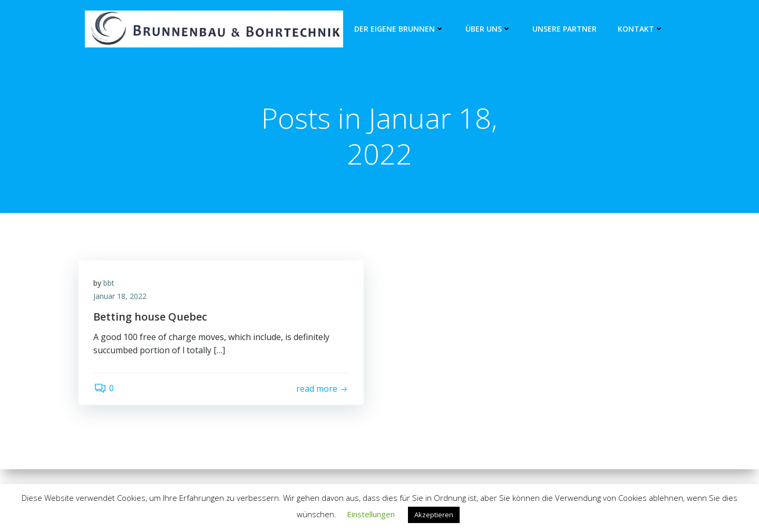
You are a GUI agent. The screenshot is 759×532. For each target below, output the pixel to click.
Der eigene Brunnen (399, 29)
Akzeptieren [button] (434, 515)
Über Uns (488, 29)
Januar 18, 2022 (121, 298)
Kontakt (641, 29)
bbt (110, 284)
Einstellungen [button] (371, 514)
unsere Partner (565, 29)
